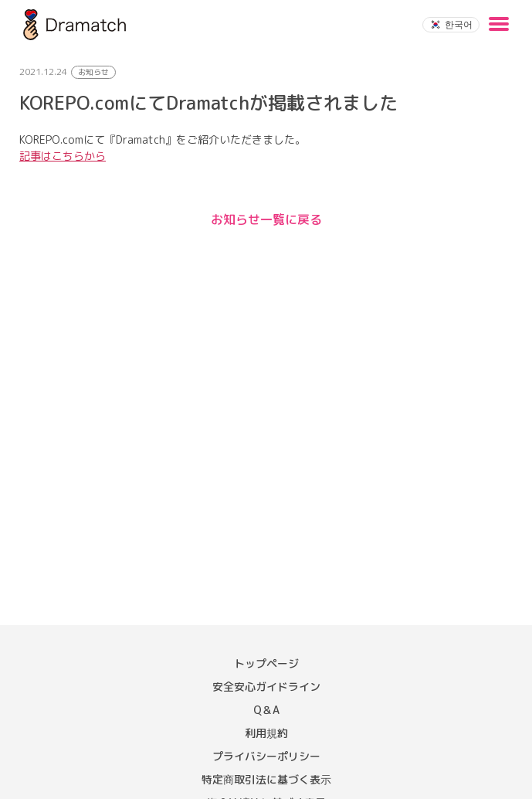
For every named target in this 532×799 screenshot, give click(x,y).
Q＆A (266, 710)
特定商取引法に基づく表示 (266, 779)
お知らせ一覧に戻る (266, 219)
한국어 (451, 24)
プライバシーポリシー (266, 756)
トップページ (266, 663)
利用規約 (266, 733)
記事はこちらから (63, 156)
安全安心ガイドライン (266, 687)
